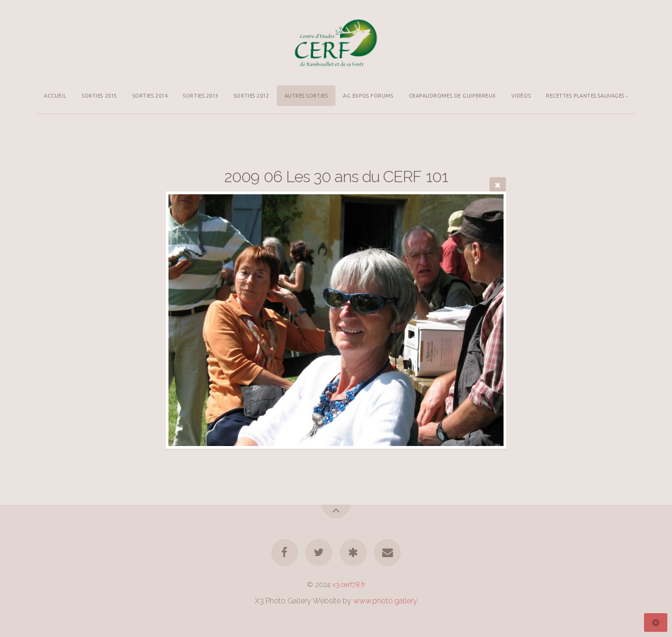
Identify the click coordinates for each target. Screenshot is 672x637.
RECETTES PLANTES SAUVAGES (585, 96)
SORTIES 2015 (99, 96)
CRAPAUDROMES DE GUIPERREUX (452, 96)
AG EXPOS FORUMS (368, 96)
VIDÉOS (521, 96)
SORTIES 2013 (201, 96)
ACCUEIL (55, 96)
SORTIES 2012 (252, 96)
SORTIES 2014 (150, 96)
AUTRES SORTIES (306, 96)
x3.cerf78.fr (349, 584)
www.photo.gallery (385, 601)
